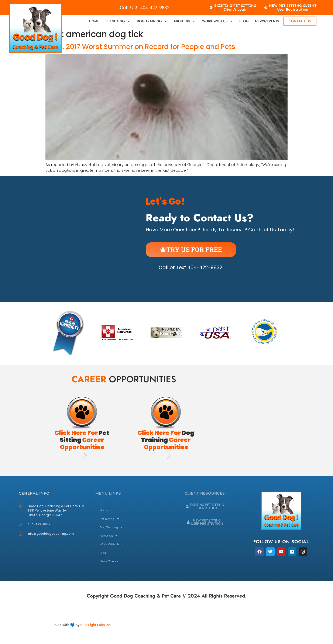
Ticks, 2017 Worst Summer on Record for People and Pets (140, 47)
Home (94, 21)
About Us (185, 21)
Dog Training (152, 21)
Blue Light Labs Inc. (96, 625)
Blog (244, 21)
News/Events (267, 21)
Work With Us (217, 21)
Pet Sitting (118, 21)
